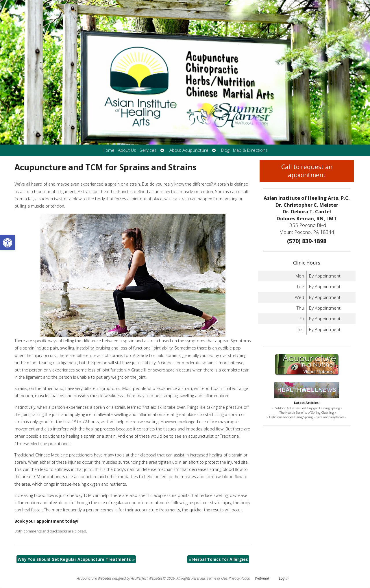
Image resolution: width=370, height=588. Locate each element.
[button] (8, 243)
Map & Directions (250, 150)
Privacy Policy (239, 578)
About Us (127, 150)
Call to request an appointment (307, 171)
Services (148, 150)
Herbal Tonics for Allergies (218, 559)
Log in (284, 578)
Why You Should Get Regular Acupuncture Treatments (76, 559)
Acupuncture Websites (94, 578)
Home (109, 150)
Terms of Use (217, 578)
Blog (225, 150)
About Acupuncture (189, 150)
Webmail (262, 578)
